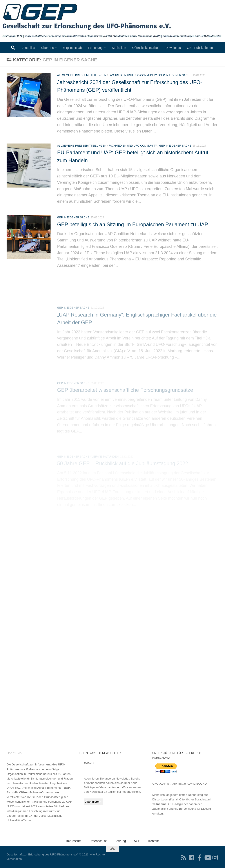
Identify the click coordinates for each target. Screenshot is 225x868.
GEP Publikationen (200, 48)
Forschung (95, 48)
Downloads (173, 48)
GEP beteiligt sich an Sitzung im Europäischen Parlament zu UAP (133, 243)
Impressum (74, 841)
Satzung (120, 841)
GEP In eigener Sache (175, 81)
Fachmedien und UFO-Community (133, 81)
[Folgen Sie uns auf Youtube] (207, 858)
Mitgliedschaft (72, 48)
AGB (137, 841)
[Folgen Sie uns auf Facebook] (192, 858)
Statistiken (119, 48)
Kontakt (154, 841)
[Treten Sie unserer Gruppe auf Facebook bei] (200, 858)
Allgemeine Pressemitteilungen (82, 81)
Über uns (47, 48)
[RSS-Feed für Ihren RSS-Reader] (184, 858)
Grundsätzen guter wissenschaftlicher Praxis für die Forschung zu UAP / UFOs (39, 802)
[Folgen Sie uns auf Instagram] (215, 858)
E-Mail (89, 763)
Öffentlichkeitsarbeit (146, 48)
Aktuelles (29, 48)
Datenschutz (98, 841)
